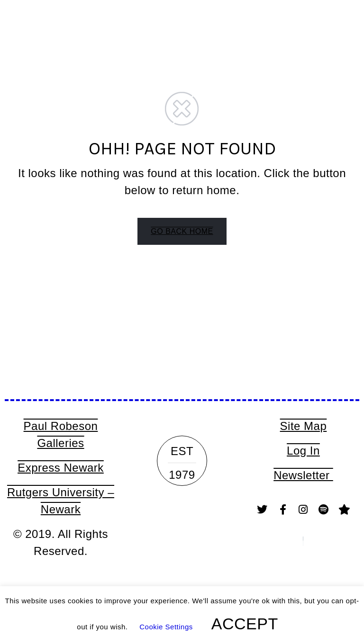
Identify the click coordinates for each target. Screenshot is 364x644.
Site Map (304, 426)
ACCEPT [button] (245, 624)
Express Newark (61, 468)
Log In (303, 451)
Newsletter (303, 475)
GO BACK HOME (182, 231)
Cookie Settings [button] (166, 627)
